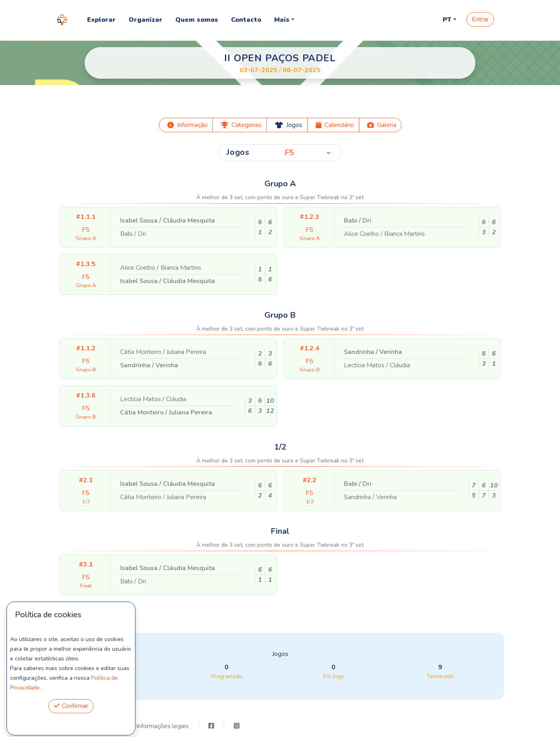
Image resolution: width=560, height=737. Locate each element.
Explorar (101, 20)
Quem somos (197, 20)
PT (447, 20)
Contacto (246, 20)
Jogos (238, 152)
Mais (282, 20)
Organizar (146, 20)
